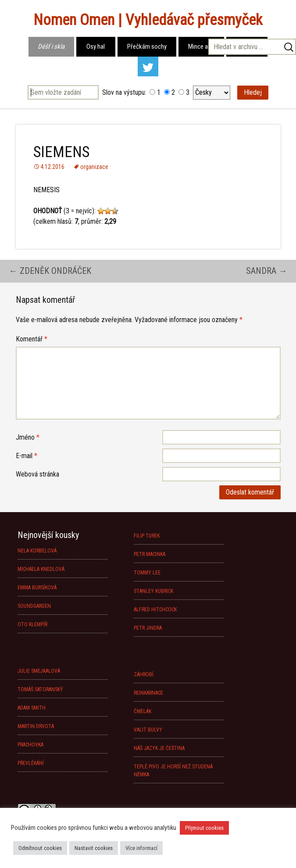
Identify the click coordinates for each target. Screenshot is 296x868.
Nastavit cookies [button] (94, 848)
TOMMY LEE (147, 573)
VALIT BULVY (148, 730)
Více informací (141, 848)
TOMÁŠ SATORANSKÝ (40, 689)
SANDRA (267, 271)
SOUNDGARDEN (34, 606)
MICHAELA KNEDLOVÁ (41, 569)
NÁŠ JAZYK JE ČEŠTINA (159, 748)
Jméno (28, 437)
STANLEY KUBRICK (153, 591)
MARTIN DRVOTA (36, 726)
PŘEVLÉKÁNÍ (31, 763)
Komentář (32, 339)
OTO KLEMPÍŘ (32, 624)
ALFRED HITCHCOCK (155, 610)
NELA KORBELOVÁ (37, 551)
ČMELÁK (143, 711)
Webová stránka (37, 474)
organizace (94, 167)
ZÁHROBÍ (144, 674)
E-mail (27, 456)
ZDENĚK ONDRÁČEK (50, 271)
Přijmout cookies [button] (204, 828)
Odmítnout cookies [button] (40, 848)
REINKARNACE (148, 693)
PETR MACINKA (150, 554)
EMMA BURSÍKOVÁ (37, 588)
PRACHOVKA (30, 745)
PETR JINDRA (148, 628)
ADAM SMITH (32, 708)
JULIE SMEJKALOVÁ (39, 671)
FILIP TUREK (147, 536)
